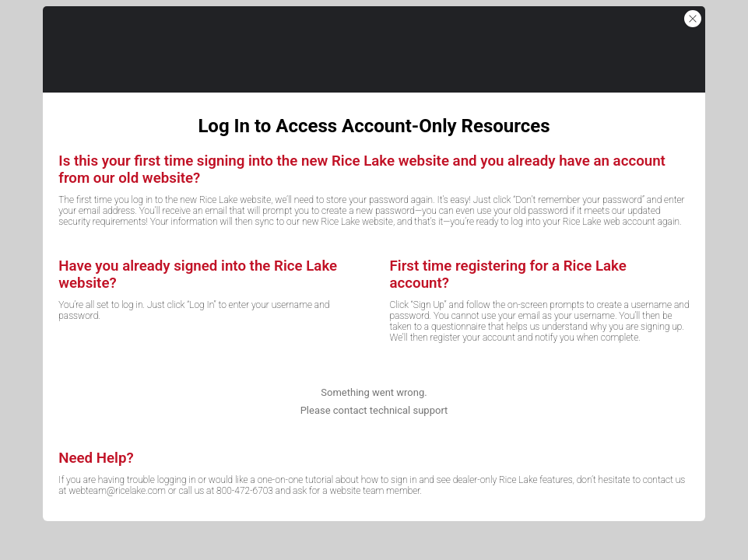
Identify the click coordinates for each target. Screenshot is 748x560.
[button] (693, 19)
